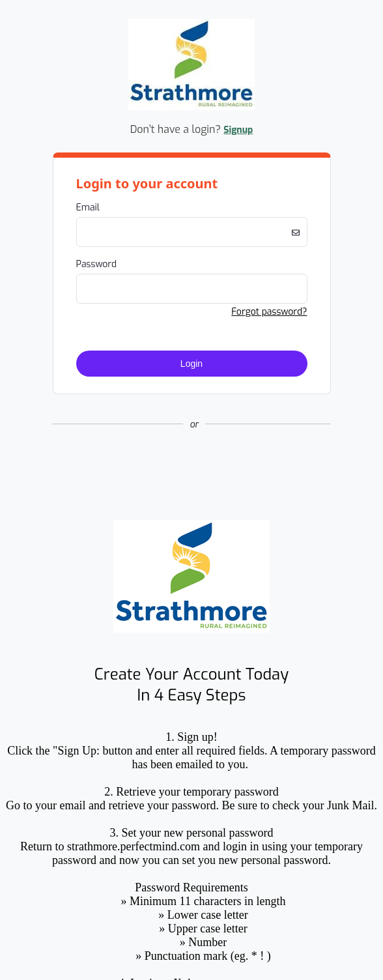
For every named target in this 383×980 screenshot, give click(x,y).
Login (191, 364)
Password (97, 264)
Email (88, 208)
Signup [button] (238, 130)
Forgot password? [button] (269, 312)
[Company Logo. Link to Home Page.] (191, 108)
